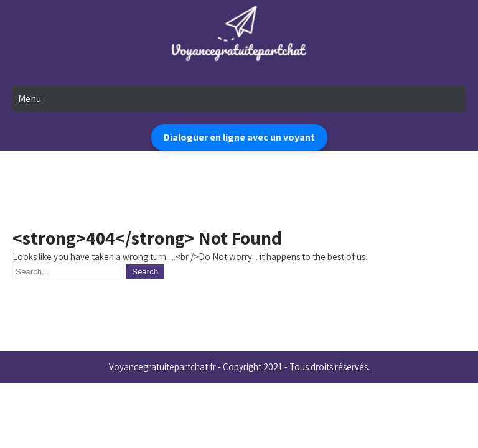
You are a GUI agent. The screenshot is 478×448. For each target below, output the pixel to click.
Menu (30, 99)
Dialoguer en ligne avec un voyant (239, 137)
